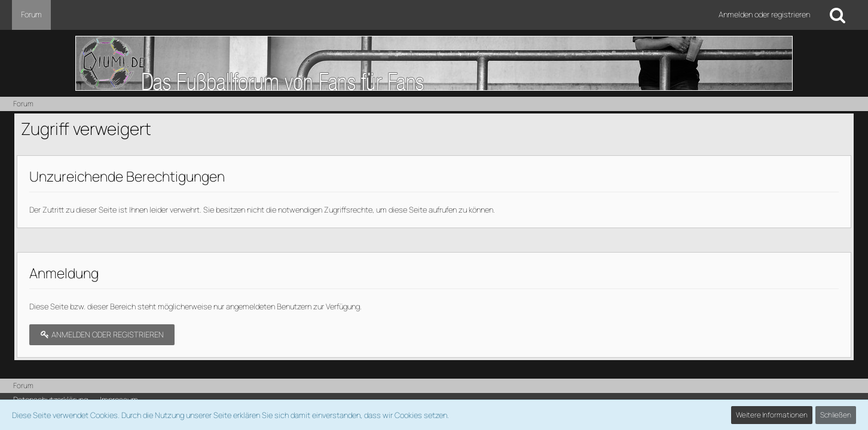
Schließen (836, 415)
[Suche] (838, 15)
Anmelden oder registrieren (764, 14)
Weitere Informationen (772, 415)
